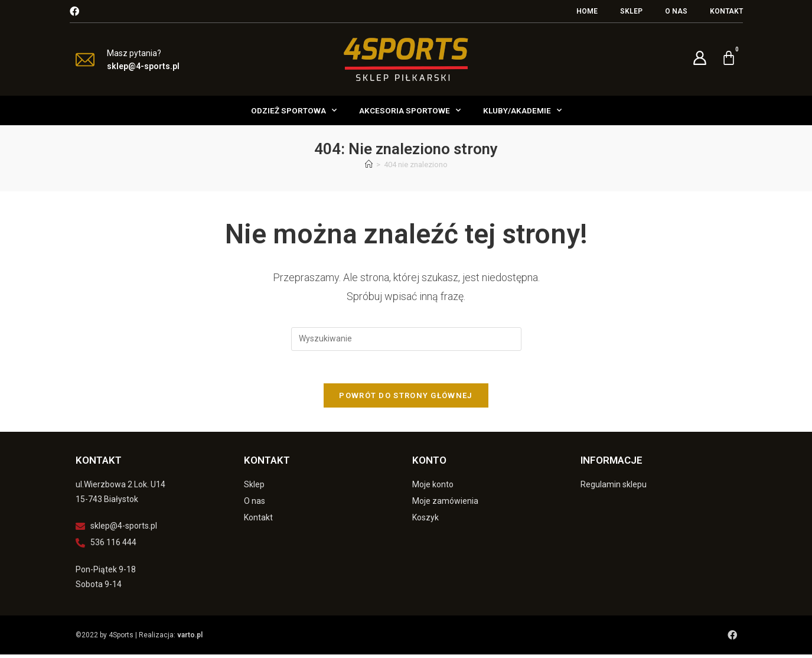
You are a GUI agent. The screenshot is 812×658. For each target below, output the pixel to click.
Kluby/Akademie (522, 110)
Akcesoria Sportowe (410, 110)
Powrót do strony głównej (406, 399)
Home (587, 11)
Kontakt (726, 11)
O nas (676, 11)
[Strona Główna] (369, 164)
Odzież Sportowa (294, 110)
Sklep (631, 11)
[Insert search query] (406, 339)
